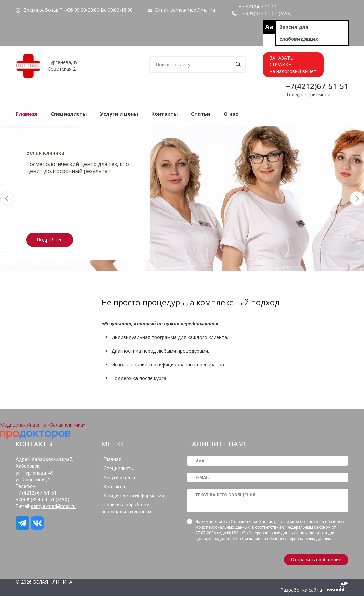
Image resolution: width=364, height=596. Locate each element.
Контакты (164, 114)
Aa (269, 27)
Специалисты (69, 114)
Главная (26, 114)
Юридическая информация (134, 496)
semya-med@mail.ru (193, 10)
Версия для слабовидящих (299, 33)
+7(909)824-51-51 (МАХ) (265, 13)
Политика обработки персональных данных (126, 508)
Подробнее (50, 239)
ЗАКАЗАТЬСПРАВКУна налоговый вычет (293, 64)
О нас (231, 114)
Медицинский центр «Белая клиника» (43, 425)
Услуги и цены (119, 114)
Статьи (201, 114)
